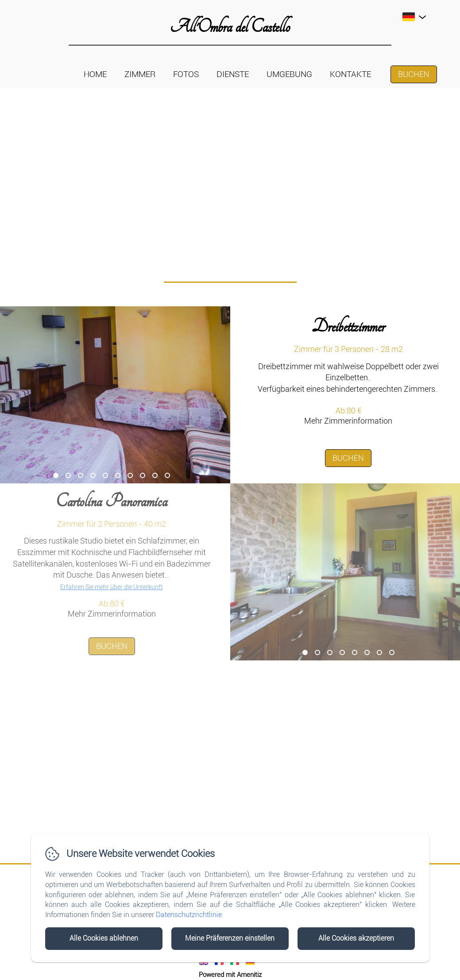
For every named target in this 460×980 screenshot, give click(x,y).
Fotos (186, 74)
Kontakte (350, 74)
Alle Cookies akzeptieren (356, 938)
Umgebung (289, 74)
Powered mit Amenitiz (230, 975)
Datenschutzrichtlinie (189, 915)
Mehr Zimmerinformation (348, 421)
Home (95, 74)
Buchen (414, 74)
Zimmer (140, 74)
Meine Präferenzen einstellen (230, 938)
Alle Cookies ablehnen (104, 938)
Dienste (233, 74)
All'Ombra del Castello (230, 27)
